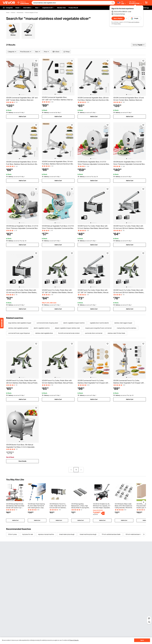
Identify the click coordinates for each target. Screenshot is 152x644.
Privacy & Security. (74, 640)
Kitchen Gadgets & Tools (31, 13)
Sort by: (135, 45)
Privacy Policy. (117, 24)
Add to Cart (22, 116)
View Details (22, 461)
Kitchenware (20, 13)
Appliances (28, 35)
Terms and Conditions (134, 22)
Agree (142, 640)
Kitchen (13, 13)
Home (8, 13)
